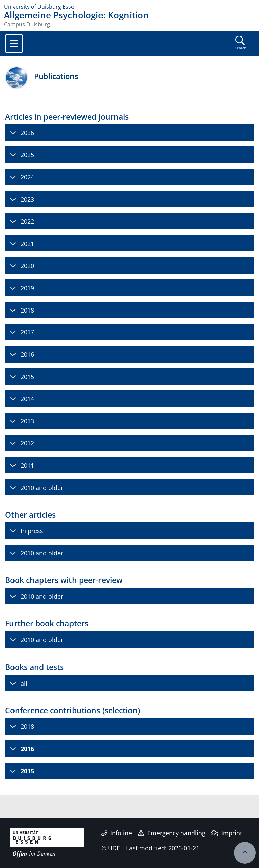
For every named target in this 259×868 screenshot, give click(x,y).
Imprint (227, 833)
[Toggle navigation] (14, 44)
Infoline (117, 833)
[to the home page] (129, 7)
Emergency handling (171, 833)
